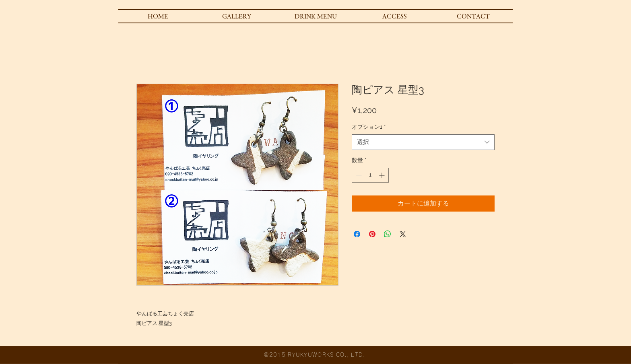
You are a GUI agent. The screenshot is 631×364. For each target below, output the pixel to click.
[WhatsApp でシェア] (388, 234)
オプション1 (369, 127)
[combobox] (423, 142)
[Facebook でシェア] (357, 234)
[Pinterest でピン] (372, 234)
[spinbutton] (370, 175)
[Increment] (383, 175)
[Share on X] (403, 234)
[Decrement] (358, 175)
